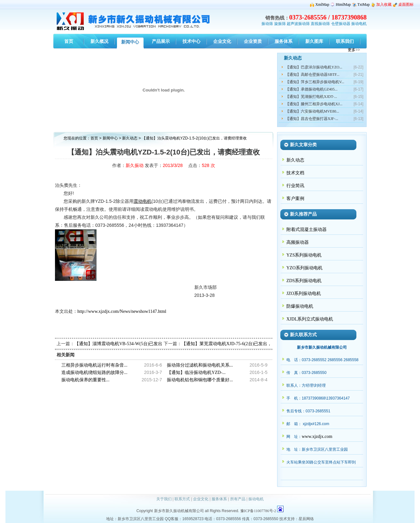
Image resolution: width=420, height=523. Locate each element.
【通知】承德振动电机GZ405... (311, 89)
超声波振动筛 (298, 24)
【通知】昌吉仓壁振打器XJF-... (312, 119)
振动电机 (359, 24)
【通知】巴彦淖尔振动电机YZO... (314, 67)
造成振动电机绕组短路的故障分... (94, 372)
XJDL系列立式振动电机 (310, 319)
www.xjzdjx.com (317, 436)
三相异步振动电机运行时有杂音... (94, 365)
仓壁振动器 (341, 24)
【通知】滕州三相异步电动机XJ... (314, 104)
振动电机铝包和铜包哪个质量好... (200, 380)
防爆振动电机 (300, 306)
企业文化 (201, 499)
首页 (94, 138)
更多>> (354, 50)
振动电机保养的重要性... (86, 380)
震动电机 (143, 201)
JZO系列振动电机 (304, 293)
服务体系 (219, 499)
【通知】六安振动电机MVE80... (312, 111)
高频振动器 (298, 242)
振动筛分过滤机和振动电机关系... (200, 365)
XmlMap (322, 4)
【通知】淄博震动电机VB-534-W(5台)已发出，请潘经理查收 (134, 344)
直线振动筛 (320, 24)
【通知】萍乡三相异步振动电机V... (315, 82)
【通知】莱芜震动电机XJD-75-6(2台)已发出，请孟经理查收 (240, 344)
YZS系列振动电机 (304, 255)
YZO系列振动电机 (304, 268)
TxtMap (364, 4)
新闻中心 (110, 138)
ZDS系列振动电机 (304, 281)
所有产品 (238, 499)
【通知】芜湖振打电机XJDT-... (311, 97)
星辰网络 (306, 519)
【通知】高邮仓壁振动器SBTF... (312, 75)
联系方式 (182, 499)
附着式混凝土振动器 (307, 230)
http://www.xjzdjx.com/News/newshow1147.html (122, 311)
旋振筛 (280, 24)
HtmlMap (343, 4)
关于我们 (164, 499)
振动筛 (267, 24)
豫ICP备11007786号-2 (258, 511)
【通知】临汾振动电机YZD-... (196, 372)
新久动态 (130, 138)
